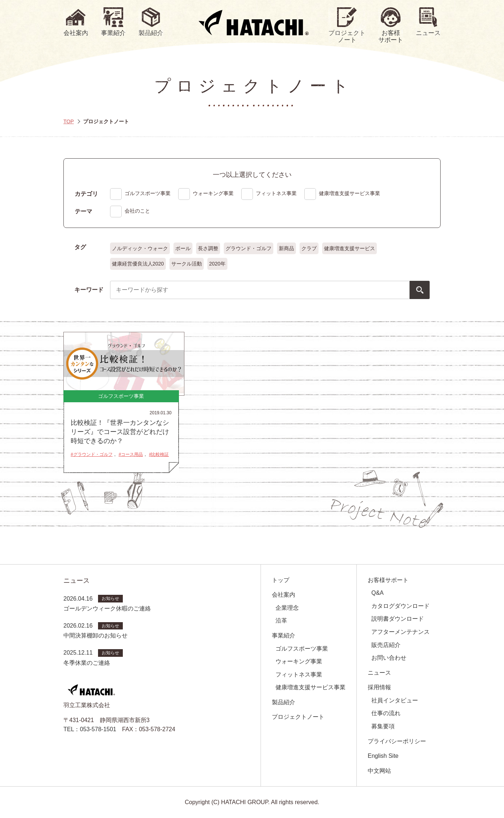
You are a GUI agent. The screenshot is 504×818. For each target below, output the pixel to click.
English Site (383, 756)
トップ (281, 580)
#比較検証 (159, 454)
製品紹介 (284, 702)
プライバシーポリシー (397, 741)
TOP (69, 121)
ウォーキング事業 (299, 661)
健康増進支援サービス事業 (310, 687)
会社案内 (284, 595)
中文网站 (379, 771)
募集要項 (383, 726)
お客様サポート (388, 580)
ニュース (379, 673)
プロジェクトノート (298, 717)
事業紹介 (284, 635)
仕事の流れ (386, 713)
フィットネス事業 (299, 674)
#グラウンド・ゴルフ (92, 454)
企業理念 (287, 608)
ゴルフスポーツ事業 (302, 649)
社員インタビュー (395, 700)
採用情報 (379, 687)
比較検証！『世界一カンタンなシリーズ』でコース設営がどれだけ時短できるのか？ (120, 432)
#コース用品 (131, 454)
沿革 (281, 621)
